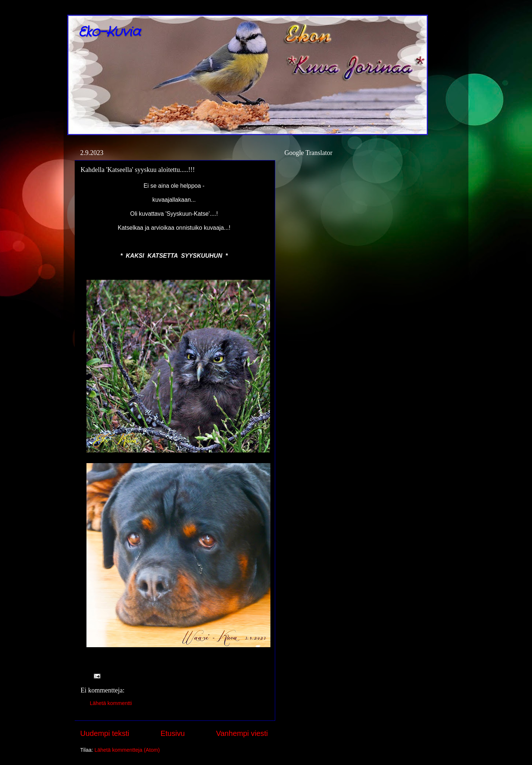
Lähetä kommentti (111, 703)
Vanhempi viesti (242, 733)
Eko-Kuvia (109, 32)
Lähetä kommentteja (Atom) (127, 750)
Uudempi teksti (105, 733)
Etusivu (173, 733)
